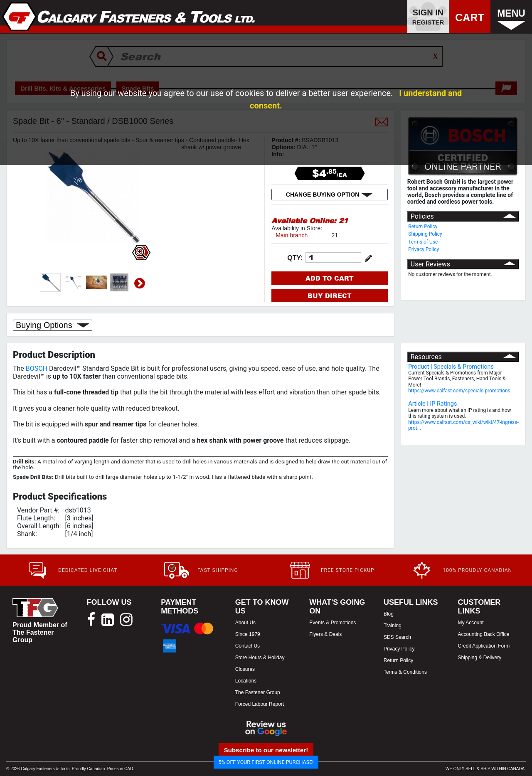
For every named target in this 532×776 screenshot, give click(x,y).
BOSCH (37, 368)
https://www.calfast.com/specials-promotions (459, 391)
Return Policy (423, 227)
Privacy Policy (424, 249)
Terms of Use (423, 242)
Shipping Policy (425, 234)
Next (140, 283)
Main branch (292, 235)
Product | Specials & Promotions (451, 367)
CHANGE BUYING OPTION (330, 195)
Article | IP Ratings (432, 404)
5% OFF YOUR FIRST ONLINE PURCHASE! (266, 762)
